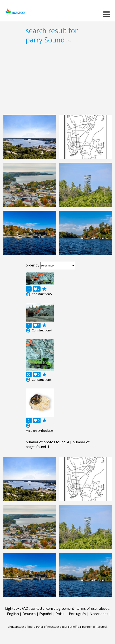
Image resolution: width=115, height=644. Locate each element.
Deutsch (29, 614)
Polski (60, 614)
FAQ (25, 608)
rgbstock (15, 12)
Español (46, 614)
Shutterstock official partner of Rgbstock (33, 627)
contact (36, 608)
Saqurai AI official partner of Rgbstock (84, 627)
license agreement (59, 608)
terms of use (87, 608)
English (13, 614)
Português (77, 614)
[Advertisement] (57, 79)
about (104, 608)
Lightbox (12, 608)
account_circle (28, 294)
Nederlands (99, 614)
